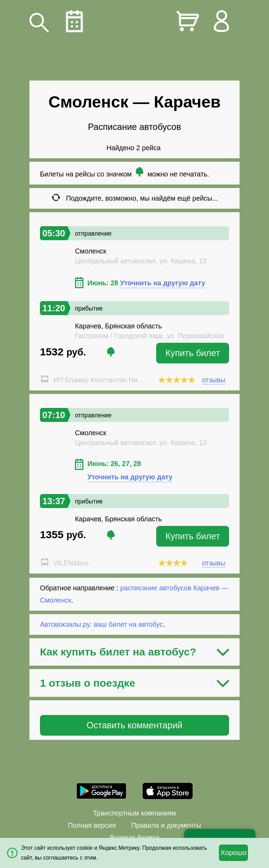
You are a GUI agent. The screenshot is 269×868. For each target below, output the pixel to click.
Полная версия (92, 825)
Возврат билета (134, 838)
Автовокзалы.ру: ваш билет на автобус (101, 624)
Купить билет (193, 353)
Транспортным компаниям (134, 813)
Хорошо (233, 853)
